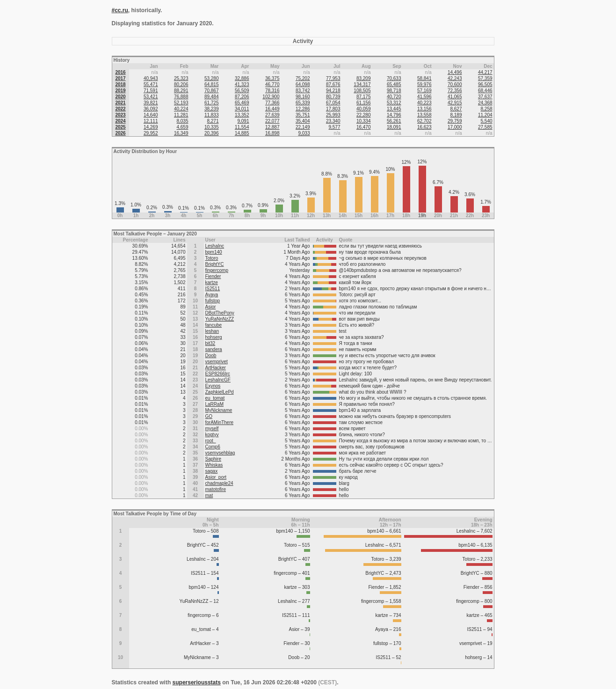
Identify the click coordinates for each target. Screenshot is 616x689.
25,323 (181, 78)
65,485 (394, 84)
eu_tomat (215, 398)
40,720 (394, 97)
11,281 (181, 115)
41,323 (242, 84)
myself (212, 429)
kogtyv (212, 435)
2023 (120, 115)
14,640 (151, 115)
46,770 (272, 84)
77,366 (272, 103)
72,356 (455, 91)
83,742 (303, 91)
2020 (120, 97)
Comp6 (213, 447)
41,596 (424, 97)
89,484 (212, 97)
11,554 (242, 127)
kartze (212, 282)
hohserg (214, 337)
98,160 (303, 97)
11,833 (212, 115)
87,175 (364, 97)
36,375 (272, 78)
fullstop (213, 301)
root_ (211, 441)
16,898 (272, 133)
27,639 (272, 115)
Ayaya (212, 295)
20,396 (212, 133)
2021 (120, 103)
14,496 (455, 72)
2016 (120, 72)
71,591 (151, 91)
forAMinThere (220, 422)
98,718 (394, 91)
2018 (120, 84)
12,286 (303, 109)
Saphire (213, 459)
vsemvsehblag (220, 453)
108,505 (362, 91)
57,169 (424, 91)
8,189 (456, 115)
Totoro (212, 258)
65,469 (242, 103)
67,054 (333, 103)
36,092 (151, 109)
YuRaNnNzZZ (220, 319)
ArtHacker (216, 368)
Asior (211, 307)
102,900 (271, 97)
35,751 (303, 115)
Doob (211, 355)
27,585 (485, 127)
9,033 (304, 133)
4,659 (182, 127)
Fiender (213, 276)
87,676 (333, 84)
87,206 (242, 97)
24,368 (485, 103)
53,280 (212, 78)
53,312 (394, 103)
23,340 (333, 121)
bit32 (210, 343)
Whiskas (214, 465)
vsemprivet (217, 362)
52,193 (181, 103)
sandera (214, 349)
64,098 (303, 84)
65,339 (303, 103)
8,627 (456, 109)
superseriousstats (197, 682)
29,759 (455, 121)
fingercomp (217, 270)
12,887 (272, 127)
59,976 (424, 84)
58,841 (424, 78)
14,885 (242, 133)
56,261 (394, 121)
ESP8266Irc (218, 374)
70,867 (212, 91)
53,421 (151, 97)
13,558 (424, 115)
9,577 (334, 127)
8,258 (487, 109)
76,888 (181, 97)
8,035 (182, 121)
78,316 (272, 91)
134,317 (362, 84)
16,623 (424, 127)
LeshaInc (215, 246)
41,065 (455, 97)
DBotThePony (220, 313)
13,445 (394, 109)
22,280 (364, 115)
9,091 (243, 121)
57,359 (485, 78)
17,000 (455, 127)
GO (209, 416)
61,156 (364, 103)
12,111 (151, 121)
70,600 (455, 84)
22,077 (272, 121)
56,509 (242, 91)
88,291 (181, 91)
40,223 (424, 103)
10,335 (212, 127)
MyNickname (219, 410)
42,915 (455, 103)
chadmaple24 (219, 483)
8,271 (213, 121)
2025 (120, 127)
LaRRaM (214, 404)
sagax (212, 471)
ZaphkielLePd (220, 392)
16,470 (364, 127)
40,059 (364, 109)
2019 (120, 91)
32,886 (242, 78)
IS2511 (213, 289)
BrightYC (215, 264)
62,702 (424, 121)
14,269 (151, 127)
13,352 (242, 115)
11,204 (485, 115)
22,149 (303, 127)
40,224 (181, 109)
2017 (120, 78)
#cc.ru (120, 10)
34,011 (242, 109)
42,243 (455, 78)
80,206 (181, 84)
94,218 (333, 91)
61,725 (212, 103)
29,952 (151, 133)
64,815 (212, 84)
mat (209, 495)
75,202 (303, 78)
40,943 (151, 78)
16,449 (272, 109)
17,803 (333, 109)
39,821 (151, 103)
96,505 (485, 84)
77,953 (333, 78)
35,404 (303, 121)
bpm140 (214, 252)
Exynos (213, 386)
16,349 (181, 133)
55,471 (151, 84)
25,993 (333, 115)
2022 (120, 109)
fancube (214, 325)
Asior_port (216, 477)
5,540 (487, 121)
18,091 (394, 127)
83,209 (364, 78)
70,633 (394, 78)
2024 (120, 121)
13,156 (424, 109)
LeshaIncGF (218, 380)
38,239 (212, 109)
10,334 (364, 121)
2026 (120, 133)
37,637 (485, 97)
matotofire (216, 489)
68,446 (485, 91)
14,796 (394, 115)
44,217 (485, 72)
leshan (212, 331)
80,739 (333, 97)
